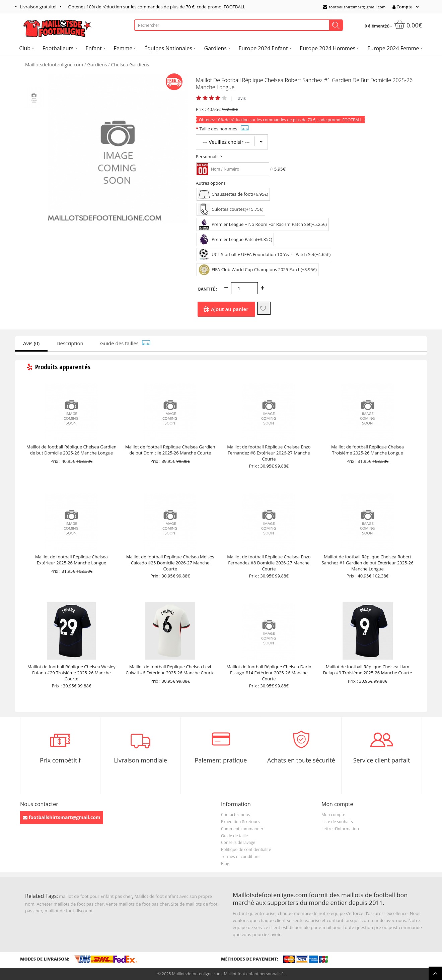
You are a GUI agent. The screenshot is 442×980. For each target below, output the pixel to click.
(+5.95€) (278, 169)
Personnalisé (209, 157)
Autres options (211, 183)
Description (70, 343)
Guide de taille (234, 836)
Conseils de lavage (238, 842)
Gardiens (97, 65)
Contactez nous (235, 815)
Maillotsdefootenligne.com (54, 65)
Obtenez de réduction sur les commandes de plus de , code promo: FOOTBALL (157, 7)
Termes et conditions (241, 856)
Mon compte (333, 815)
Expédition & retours (240, 822)
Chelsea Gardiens (130, 65)
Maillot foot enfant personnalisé (253, 974)
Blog (225, 864)
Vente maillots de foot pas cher (137, 904)
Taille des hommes (224, 129)
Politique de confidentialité (246, 849)
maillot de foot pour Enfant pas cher (95, 896)
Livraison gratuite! (38, 7)
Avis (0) (31, 343)
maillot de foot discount (69, 911)
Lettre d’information (340, 829)
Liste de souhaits (337, 822)
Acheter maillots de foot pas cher (70, 904)
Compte (402, 7)
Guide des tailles (125, 343)
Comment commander (242, 829)
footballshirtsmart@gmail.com (354, 7)
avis (242, 98)
